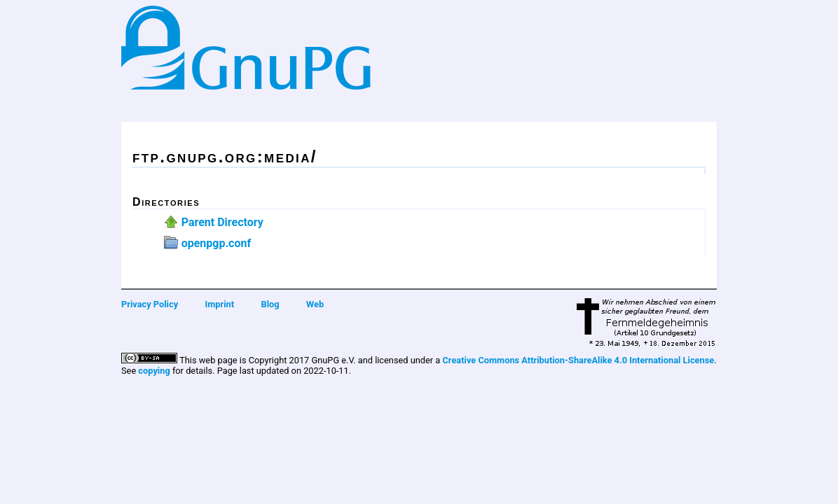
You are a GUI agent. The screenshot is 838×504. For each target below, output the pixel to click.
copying (154, 371)
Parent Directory (222, 222)
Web (315, 304)
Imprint (220, 304)
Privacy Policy (150, 304)
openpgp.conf (216, 243)
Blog (270, 304)
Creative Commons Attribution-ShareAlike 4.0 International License (578, 360)
